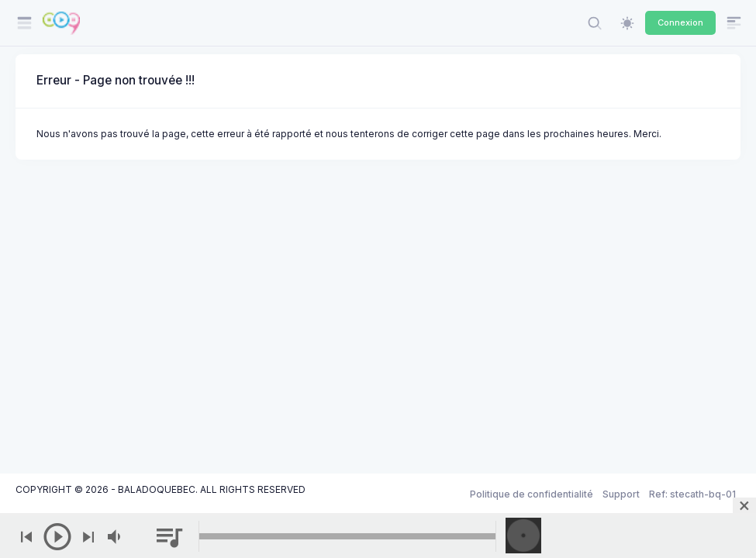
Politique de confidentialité (532, 494)
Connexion (680, 22)
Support (621, 494)
